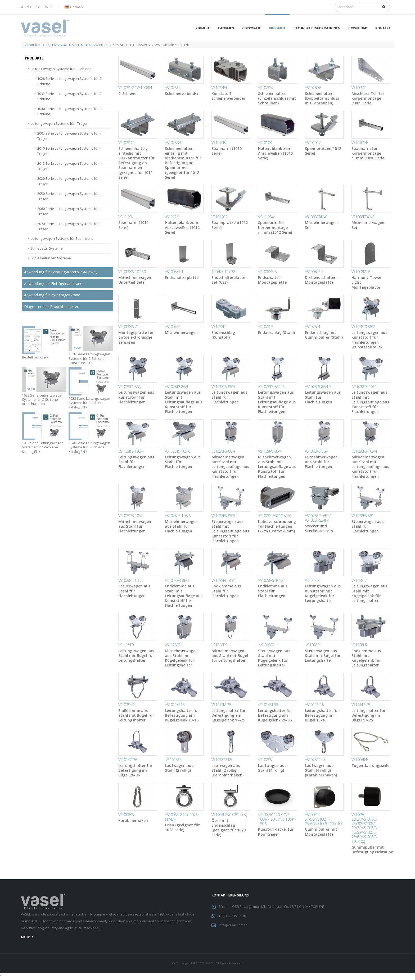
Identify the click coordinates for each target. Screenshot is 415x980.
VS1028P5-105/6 (178, 516)
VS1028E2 (173, 88)
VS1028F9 (313, 645)
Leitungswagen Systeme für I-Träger (59, 124)
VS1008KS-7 (128, 327)
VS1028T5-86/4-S (318, 387)
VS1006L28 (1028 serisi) (229, 815)
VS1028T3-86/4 (177, 387)
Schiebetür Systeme (47, 248)
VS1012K (172, 217)
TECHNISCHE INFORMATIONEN (317, 28)
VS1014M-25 (221, 705)
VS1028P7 (173, 645)
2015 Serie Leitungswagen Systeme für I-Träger (69, 166)
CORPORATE (252, 28)
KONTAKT (383, 28)
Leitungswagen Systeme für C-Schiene (77, 45)
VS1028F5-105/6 (131, 580)
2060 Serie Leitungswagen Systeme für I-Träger (69, 211)
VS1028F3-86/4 (223, 516)
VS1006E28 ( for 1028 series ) (181, 817)
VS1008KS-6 (361, 272)
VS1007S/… (173, 327)
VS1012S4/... (267, 217)
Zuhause (203, 28)
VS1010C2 (313, 143)
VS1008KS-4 (314, 272)
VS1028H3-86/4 (177, 580)
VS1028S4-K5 (315, 760)
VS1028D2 (126, 143)
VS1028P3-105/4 (364, 451)
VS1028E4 (219, 88)
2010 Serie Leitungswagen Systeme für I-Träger (69, 151)
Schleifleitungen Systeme (51, 258)
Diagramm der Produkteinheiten (52, 307)
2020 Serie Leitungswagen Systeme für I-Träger (69, 181)
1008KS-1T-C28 (223, 272)
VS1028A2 (266, 88)
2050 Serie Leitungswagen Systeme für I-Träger (69, 196)
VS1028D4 (173, 143)
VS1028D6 (313, 88)
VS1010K (265, 143)
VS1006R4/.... (361, 760)
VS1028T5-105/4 (131, 451)
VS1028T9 (126, 645)
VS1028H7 (359, 645)
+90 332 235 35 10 (37, 7)
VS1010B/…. (220, 143)
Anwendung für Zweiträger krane (52, 295)
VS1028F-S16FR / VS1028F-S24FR (318, 518)
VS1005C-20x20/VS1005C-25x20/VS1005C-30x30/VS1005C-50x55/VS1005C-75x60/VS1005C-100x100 (364, 828)
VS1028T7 (359, 580)
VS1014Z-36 (128, 760)
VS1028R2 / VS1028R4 (135, 88)
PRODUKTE (278, 28)
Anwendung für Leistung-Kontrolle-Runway (61, 272)
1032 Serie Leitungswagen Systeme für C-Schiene (70, 96)
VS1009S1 (359, 88)
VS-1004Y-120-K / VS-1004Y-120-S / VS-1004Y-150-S (277, 819)
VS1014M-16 (175, 705)
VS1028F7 (266, 645)
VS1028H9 (126, 705)
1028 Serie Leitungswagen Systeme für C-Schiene (70, 81)
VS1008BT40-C (363, 217)
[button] (73, 7)
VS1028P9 (219, 645)
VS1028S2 (173, 760)
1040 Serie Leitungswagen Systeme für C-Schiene (70, 111)
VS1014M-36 (268, 705)
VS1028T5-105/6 (177, 451)
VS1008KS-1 (174, 272)
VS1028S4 (266, 760)
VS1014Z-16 (314, 705)
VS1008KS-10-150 (132, 272)
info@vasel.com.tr (233, 925)
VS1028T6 (312, 580)
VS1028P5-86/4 (317, 451)
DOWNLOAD (358, 28)
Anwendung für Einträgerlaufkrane (53, 284)
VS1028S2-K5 (222, 760)
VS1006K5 (126, 815)
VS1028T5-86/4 (223, 387)
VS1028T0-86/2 (363, 327)
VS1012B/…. (127, 217)
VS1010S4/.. (360, 143)
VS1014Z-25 (361, 705)
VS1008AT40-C (316, 217)
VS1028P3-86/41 (271, 451)
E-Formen (226, 28)
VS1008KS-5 (267, 272)
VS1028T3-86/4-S (271, 387)
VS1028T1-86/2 (130, 387)
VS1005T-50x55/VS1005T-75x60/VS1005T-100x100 (324, 819)
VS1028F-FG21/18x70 (274, 516)
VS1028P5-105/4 (131, 516)
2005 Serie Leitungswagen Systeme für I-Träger (69, 136)
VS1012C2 (219, 217)
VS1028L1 (219, 327)
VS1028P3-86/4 (223, 451)
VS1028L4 (312, 327)
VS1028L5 (266, 327)
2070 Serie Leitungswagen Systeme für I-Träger (69, 226)
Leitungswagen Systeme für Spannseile (62, 239)
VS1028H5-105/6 (271, 580)
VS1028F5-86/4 (363, 516)
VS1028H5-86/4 (224, 580)
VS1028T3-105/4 (365, 387)
